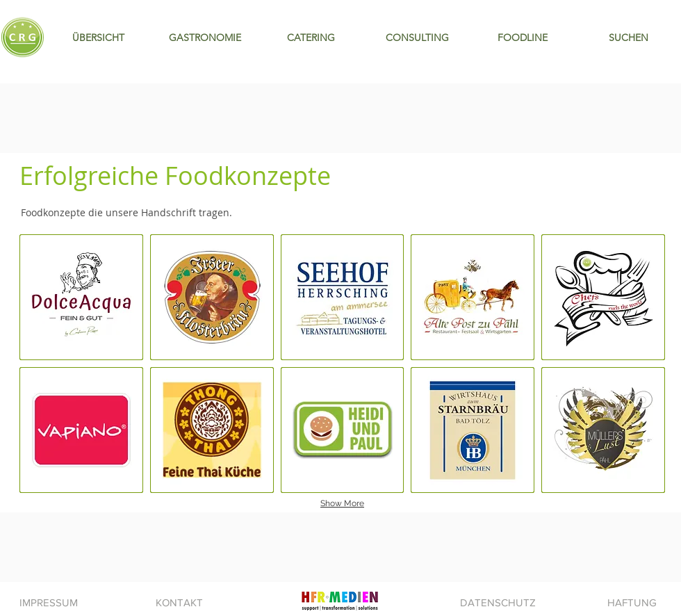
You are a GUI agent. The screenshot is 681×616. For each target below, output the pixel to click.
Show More (342, 503)
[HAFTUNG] (632, 602)
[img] (603, 430)
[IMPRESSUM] (49, 602)
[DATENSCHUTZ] (498, 602)
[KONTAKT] (179, 602)
